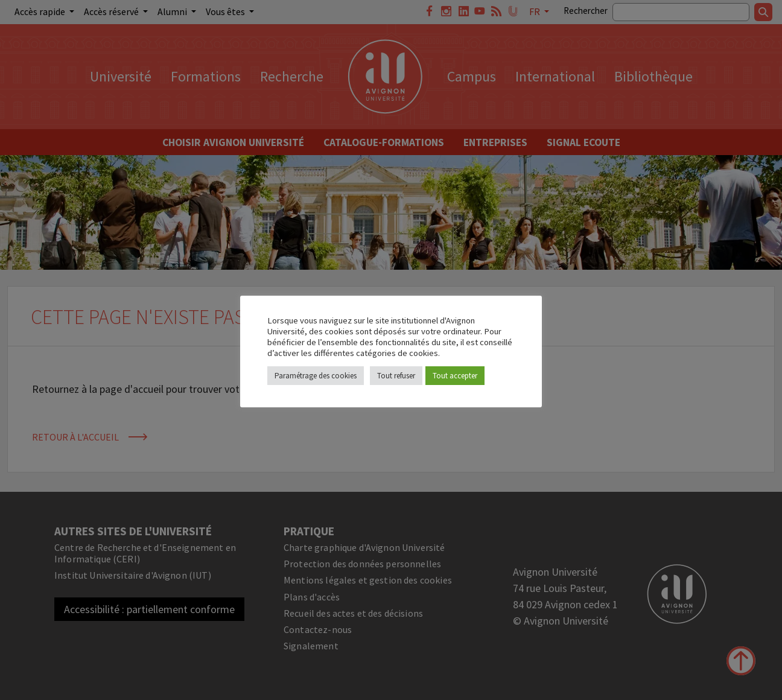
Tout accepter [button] (455, 376)
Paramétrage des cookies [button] (316, 376)
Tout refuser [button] (396, 376)
